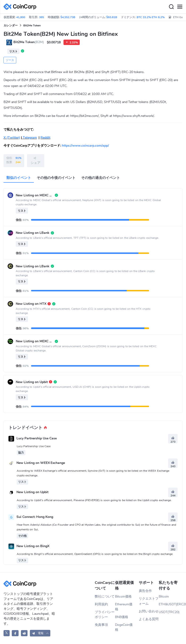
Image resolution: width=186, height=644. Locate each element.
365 (42, 17)
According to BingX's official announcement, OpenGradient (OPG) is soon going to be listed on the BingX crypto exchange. (95, 554)
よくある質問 (149, 619)
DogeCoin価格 (124, 627)
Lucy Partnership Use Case (37, 438)
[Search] (171, 7)
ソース (10, 60)
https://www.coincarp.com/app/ (85, 146)
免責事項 (101, 625)
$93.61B (112, 17)
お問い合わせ (149, 611)
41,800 (21, 17)
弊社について (105, 597)
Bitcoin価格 (123, 597)
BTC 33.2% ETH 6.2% (151, 17)
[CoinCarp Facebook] (15, 633)
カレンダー (11, 25)
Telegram (29, 138)
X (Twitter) (12, 138)
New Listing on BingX (33, 546)
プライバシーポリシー (105, 615)
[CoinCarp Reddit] (24, 633)
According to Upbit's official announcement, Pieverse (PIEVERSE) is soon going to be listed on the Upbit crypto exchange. (94, 500)
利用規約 (101, 604)
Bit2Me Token (32, 25)
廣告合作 (145, 591)
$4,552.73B (68, 17)
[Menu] (180, 7)
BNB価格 (122, 617)
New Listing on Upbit (32, 492)
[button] (40, 633)
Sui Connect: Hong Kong (35, 517)
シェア (36, 161)
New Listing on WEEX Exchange (41, 463)
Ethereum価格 (124, 607)
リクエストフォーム (149, 601)
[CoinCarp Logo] (21, 7)
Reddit (45, 138)
